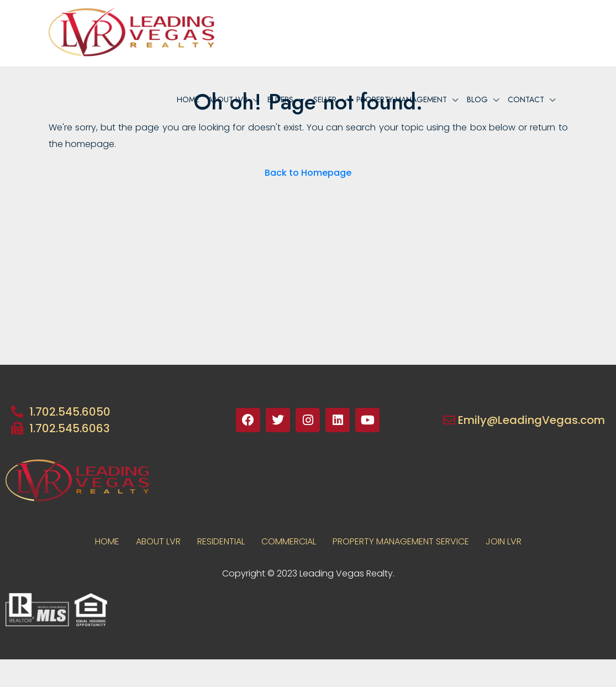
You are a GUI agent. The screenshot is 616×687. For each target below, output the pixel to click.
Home (188, 99)
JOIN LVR (504, 541)
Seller (325, 99)
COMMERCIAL (289, 541)
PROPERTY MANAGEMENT (402, 99)
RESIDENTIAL (221, 541)
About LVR (158, 541)
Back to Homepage (308, 173)
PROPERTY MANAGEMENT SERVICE (401, 541)
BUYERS (280, 99)
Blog (477, 99)
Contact (526, 99)
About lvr (228, 99)
